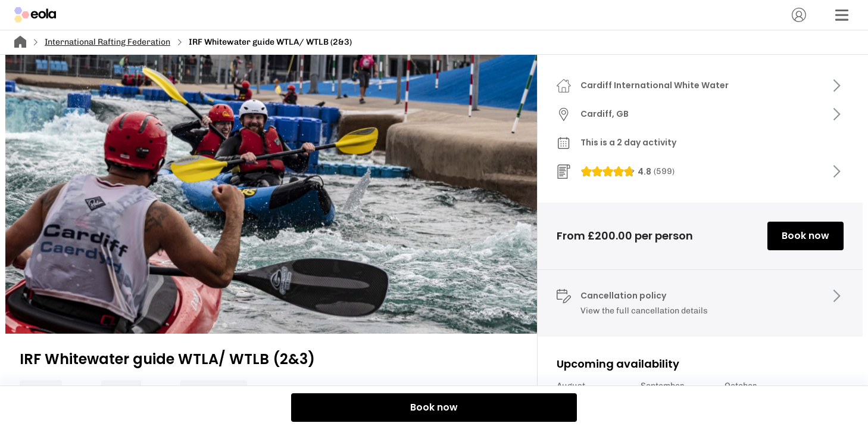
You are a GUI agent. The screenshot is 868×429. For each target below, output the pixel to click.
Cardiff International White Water (655, 85)
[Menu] (842, 15)
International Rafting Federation (107, 42)
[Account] (799, 15)
